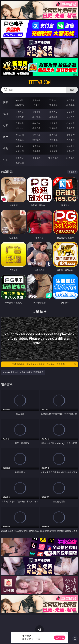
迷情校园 (20, 151)
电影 (5, 125)
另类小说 (36, 151)
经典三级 (36, 128)
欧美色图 (53, 135)
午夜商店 (20, 158)
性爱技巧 (70, 151)
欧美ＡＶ (53, 112)
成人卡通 (53, 123)
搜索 (72, 90)
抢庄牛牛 (70, 105)
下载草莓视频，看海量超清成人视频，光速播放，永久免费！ (44, 364)
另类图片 (70, 140)
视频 (5, 114)
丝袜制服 (36, 117)
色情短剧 (20, 163)
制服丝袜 (20, 128)
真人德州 (36, 100)
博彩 (5, 102)
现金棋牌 (53, 105)
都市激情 (20, 146)
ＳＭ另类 (70, 117)
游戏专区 (70, 100)
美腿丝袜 (20, 140)
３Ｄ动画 (70, 112)
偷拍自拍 (36, 123)
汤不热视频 (53, 158)
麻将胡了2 (20, 105)
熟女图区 (53, 140)
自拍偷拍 (36, 112)
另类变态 (70, 128)
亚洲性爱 (20, 123)
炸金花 (36, 105)
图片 (5, 137)
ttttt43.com (39, 82)
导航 (5, 160)
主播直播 (53, 117)
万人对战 (53, 100)
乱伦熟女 (53, 128)
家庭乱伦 (36, 146)
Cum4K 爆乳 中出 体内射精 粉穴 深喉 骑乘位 (23, 372)
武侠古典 (70, 146)
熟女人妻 (20, 117)
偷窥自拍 (20, 135)
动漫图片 (70, 135)
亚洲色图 (36, 135)
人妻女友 (53, 146)
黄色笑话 (53, 151)
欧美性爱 (70, 123)
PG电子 (20, 100)
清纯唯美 (36, 140)
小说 (5, 148)
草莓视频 (36, 158)
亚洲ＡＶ (20, 112)
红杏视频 (70, 158)
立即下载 (60, 638)
